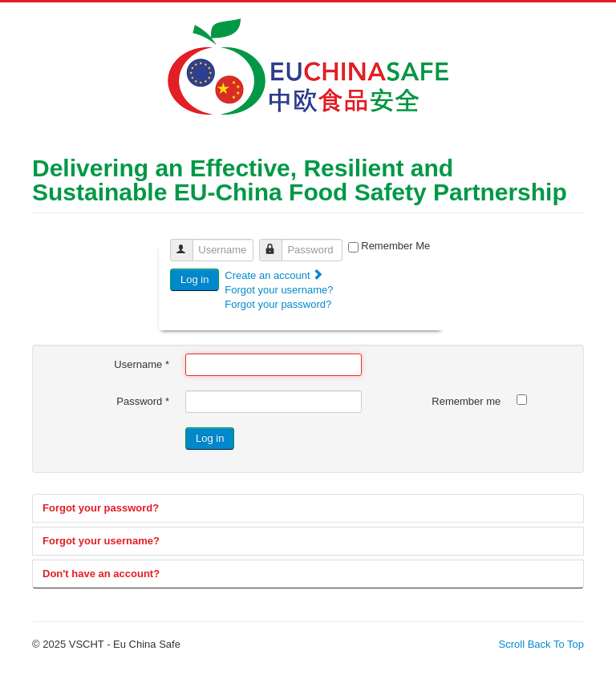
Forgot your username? (279, 290)
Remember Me (395, 246)
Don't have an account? (101, 574)
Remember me (466, 401)
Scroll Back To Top (541, 644)
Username (189, 243)
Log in (195, 279)
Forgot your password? (278, 304)
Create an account (274, 275)
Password (278, 243)
